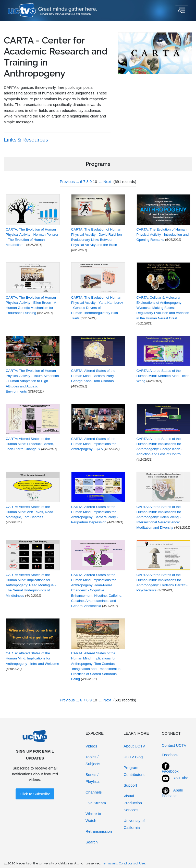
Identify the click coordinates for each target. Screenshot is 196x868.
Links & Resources (27, 140)
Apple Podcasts (172, 793)
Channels (94, 792)
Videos (91, 746)
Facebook (170, 771)
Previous (67, 182)
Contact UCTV (174, 745)
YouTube (181, 778)
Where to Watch (93, 817)
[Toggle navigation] (182, 10)
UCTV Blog (133, 757)
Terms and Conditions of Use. (124, 863)
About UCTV (134, 746)
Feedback (170, 755)
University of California (134, 824)
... (77, 182)
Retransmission (99, 831)
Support (130, 785)
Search (92, 842)
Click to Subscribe (35, 794)
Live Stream (96, 803)
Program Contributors (134, 771)
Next (107, 182)
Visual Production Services (133, 803)
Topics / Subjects (93, 760)
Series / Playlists (93, 778)
